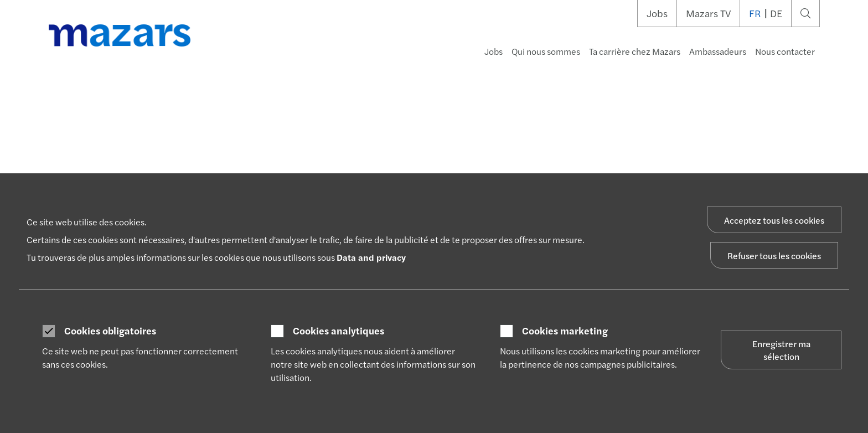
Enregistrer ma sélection (781, 350)
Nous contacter (785, 51)
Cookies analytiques (339, 331)
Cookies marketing (565, 331)
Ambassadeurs (718, 51)
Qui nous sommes (546, 51)
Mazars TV (708, 13)
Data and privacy (371, 257)
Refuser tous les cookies (774, 256)
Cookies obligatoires (110, 331)
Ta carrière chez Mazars (635, 51)
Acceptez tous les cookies (774, 220)
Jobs (657, 13)
